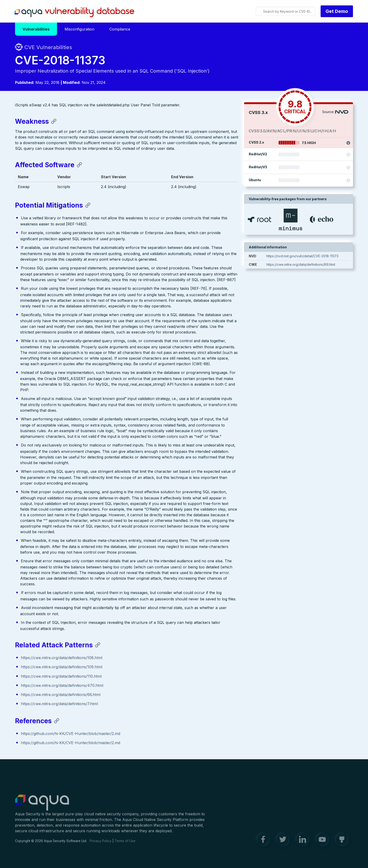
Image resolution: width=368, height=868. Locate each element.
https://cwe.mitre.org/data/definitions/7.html (59, 704)
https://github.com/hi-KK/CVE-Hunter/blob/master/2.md (71, 734)
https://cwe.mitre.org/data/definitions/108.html (62, 658)
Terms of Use (125, 844)
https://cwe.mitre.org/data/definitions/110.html (61, 677)
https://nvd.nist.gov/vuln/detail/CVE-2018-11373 (302, 257)
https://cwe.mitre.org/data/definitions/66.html (61, 695)
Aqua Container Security (42, 806)
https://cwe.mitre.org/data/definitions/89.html (301, 265)
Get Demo (337, 11)
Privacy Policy (101, 844)
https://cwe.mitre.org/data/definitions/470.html (62, 686)
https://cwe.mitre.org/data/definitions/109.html (62, 667)
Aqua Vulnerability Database (74, 12)
